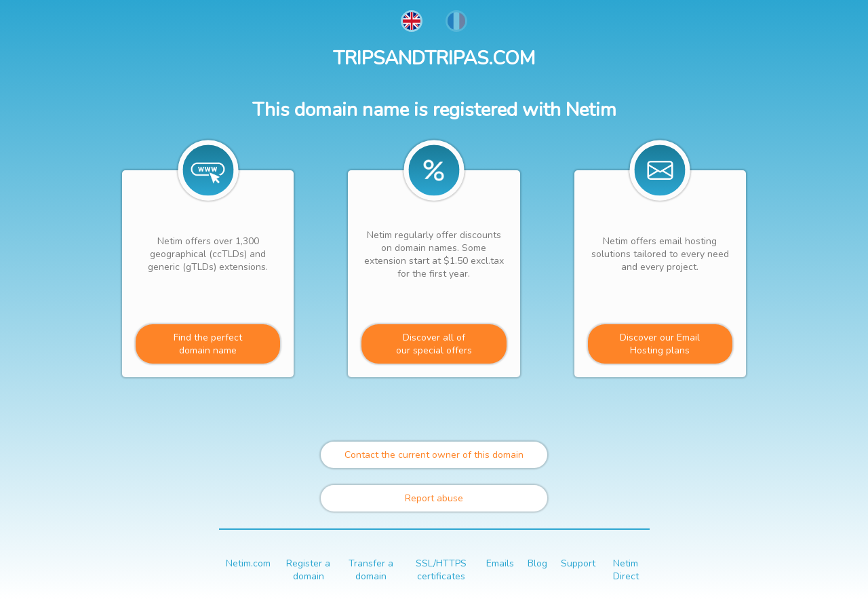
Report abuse (434, 498)
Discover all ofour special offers (434, 344)
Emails (500, 563)
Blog (537, 563)
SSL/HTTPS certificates (441, 570)
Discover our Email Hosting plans (660, 344)
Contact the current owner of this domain (434, 455)
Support (578, 563)
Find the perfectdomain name (208, 344)
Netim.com (248, 563)
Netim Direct (626, 570)
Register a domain (308, 570)
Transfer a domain (371, 570)
